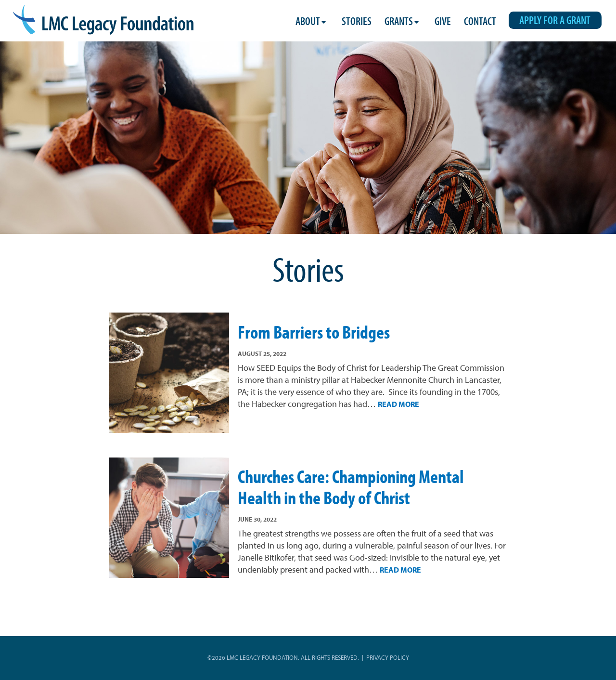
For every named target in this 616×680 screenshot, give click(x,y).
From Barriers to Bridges (314, 332)
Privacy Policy (388, 657)
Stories (357, 21)
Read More (398, 404)
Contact (480, 21)
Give (443, 21)
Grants (399, 21)
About (308, 21)
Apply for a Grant (555, 20)
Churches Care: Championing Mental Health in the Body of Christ (351, 487)
